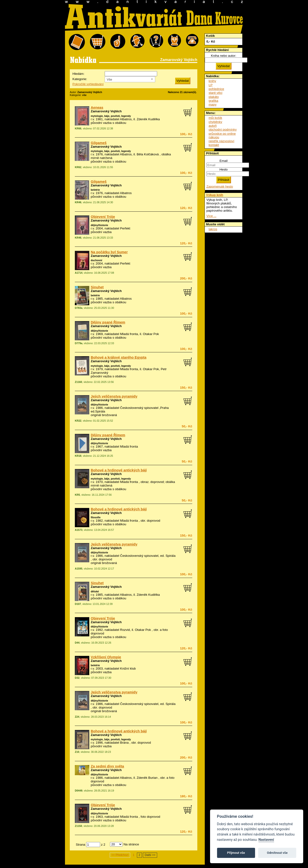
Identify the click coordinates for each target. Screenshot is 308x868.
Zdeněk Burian (147, 778)
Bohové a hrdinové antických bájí (119, 470)
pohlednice (216, 89)
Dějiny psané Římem (108, 322)
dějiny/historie (99, 225)
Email (223, 161)
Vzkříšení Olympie (106, 657)
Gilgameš (99, 143)
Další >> (150, 855)
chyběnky (215, 122)
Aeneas (97, 108)
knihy (212, 81)
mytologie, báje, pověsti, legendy (111, 116)
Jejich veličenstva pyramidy (114, 396)
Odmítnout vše (277, 853)
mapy (213, 105)
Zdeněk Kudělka (148, 119)
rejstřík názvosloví (221, 141)
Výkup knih (215, 195)
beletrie (95, 190)
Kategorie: (80, 79)
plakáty (214, 97)
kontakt (214, 145)
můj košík (215, 118)
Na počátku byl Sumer (109, 252)
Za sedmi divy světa (107, 766)
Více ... (211, 216)
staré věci (215, 93)
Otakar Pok (151, 334)
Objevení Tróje (103, 217)
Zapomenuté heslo (220, 187)
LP (211, 85)
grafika (213, 101)
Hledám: (78, 74)
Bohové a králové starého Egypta (119, 357)
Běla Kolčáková (148, 154)
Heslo (224, 169)
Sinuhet (97, 287)
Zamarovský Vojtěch (106, 111)
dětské (95, 591)
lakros (213, 229)
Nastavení (266, 840)
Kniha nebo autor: (223, 56)
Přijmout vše (236, 853)
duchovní (96, 260)
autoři (213, 126)
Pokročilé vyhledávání (88, 84)
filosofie (96, 517)
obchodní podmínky (223, 130)
